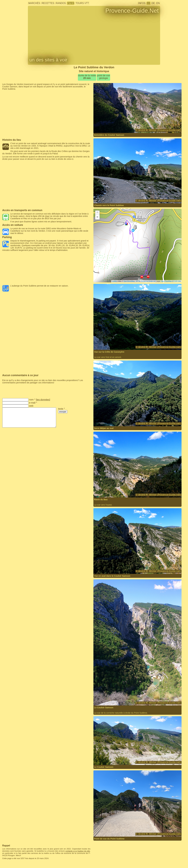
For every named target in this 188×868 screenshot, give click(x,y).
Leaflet (114, 281)
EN (158, 3)
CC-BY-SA (176, 281)
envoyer (63, 412)
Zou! (47, 216)
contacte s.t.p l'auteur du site (78, 851)
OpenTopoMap (166, 281)
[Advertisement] (46, 97)
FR (148, 3)
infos (142, 3)
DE (153, 3)
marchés (34, 3)
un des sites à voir (48, 60)
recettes (48, 3)
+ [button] (97, 213)
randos (61, 3)
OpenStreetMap (129, 281)
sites (71, 3)
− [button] (97, 217)
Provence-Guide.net (148, 281)
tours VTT (82, 3)
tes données (43, 400)
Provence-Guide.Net (132, 11)
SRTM (138, 281)
